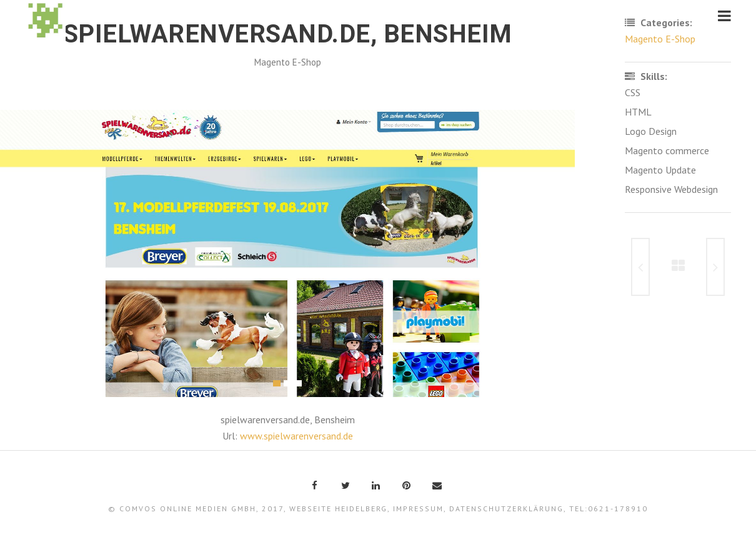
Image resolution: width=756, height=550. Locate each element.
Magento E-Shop (288, 62)
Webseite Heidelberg (338, 508)
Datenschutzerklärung (506, 508)
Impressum (418, 508)
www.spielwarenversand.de (296, 436)
